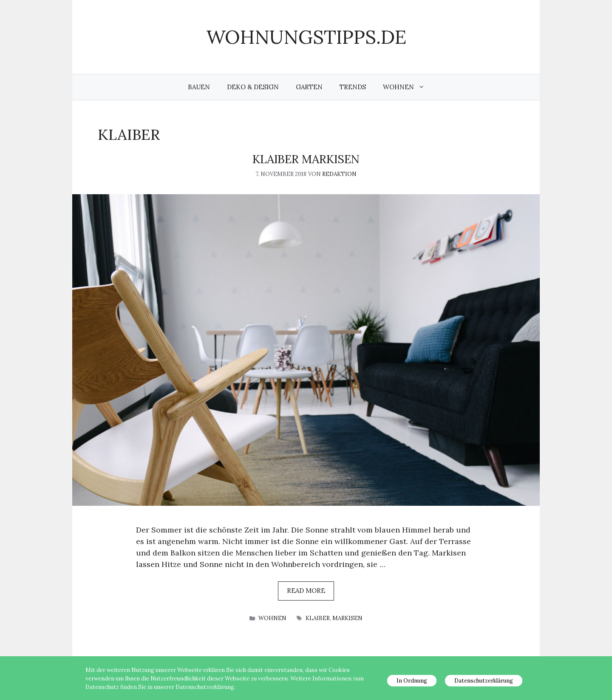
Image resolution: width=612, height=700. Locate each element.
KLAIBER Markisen (306, 159)
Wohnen (408, 87)
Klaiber (318, 618)
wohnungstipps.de (306, 37)
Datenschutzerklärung (484, 681)
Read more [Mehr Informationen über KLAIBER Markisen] (306, 591)
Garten (309, 87)
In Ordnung (412, 681)
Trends (353, 87)
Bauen (199, 87)
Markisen (347, 618)
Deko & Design (253, 87)
